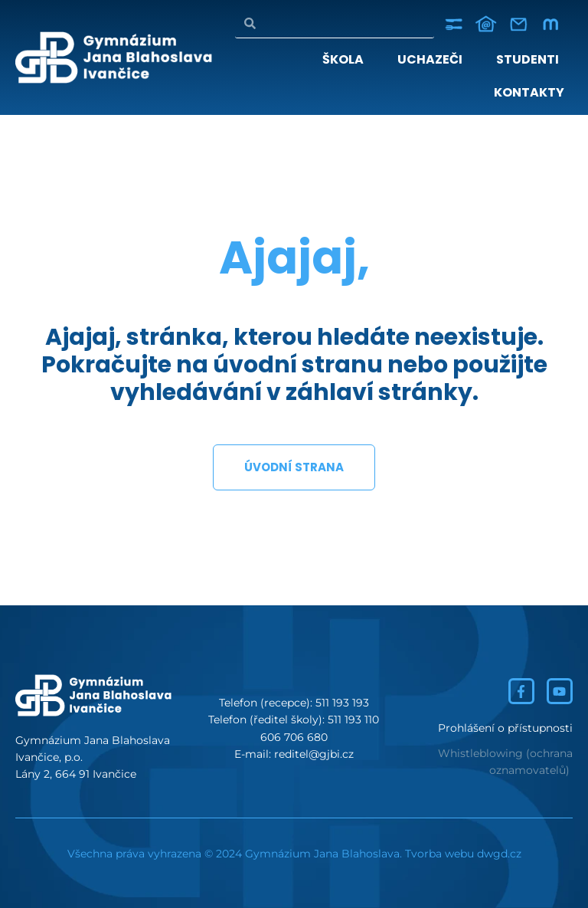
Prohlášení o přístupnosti (505, 728)
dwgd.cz (499, 854)
